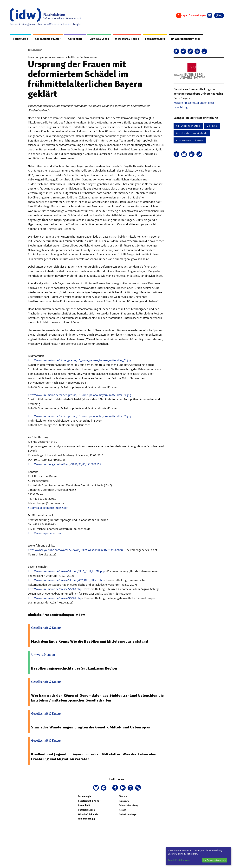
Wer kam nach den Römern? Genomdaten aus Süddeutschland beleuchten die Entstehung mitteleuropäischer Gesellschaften (98, 698)
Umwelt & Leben (97, 39)
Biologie (212, 126)
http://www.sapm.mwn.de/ (44, 533)
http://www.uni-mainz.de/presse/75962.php (55, 589)
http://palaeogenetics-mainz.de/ (48, 508)
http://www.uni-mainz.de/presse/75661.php (55, 598)
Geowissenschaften (188, 126)
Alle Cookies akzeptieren (214, 860)
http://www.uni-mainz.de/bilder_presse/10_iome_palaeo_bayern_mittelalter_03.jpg (79, 416)
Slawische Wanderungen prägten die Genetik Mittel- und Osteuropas (91, 727)
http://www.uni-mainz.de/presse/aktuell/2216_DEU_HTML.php (66, 571)
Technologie (20, 39)
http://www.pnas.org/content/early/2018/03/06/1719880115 (64, 464)
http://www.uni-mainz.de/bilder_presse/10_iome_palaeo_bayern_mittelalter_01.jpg (79, 360)
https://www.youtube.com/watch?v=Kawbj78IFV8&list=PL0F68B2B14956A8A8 (75, 550)
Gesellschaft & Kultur (47, 39)
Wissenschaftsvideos (185, 39)
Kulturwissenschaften (190, 141)
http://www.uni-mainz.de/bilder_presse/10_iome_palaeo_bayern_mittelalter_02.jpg (79, 395)
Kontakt (122, 810)
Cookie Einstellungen (128, 815)
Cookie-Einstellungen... (179, 860)
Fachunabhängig (154, 39)
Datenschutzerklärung (129, 805)
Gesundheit (74, 39)
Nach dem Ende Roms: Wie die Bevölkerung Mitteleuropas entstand (90, 641)
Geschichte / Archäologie (192, 133)
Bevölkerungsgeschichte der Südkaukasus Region (74, 668)
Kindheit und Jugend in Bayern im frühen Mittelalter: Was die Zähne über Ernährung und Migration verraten (94, 757)
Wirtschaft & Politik (126, 39)
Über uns (123, 797)
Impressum (124, 801)
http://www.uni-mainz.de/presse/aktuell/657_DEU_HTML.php (66, 580)
